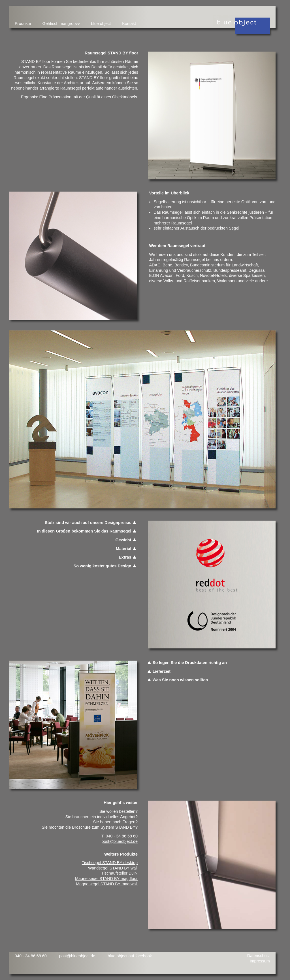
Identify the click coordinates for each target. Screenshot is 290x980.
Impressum (260, 961)
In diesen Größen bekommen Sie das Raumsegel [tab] (84, 531)
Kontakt (129, 24)
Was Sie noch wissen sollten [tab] (177, 680)
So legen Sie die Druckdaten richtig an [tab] (187, 663)
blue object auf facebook (130, 956)
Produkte (23, 24)
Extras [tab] (125, 557)
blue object (101, 24)
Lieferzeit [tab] (159, 671)
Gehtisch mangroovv (61, 24)
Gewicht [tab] (123, 540)
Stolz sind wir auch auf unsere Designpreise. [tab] (88, 523)
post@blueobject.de (120, 841)
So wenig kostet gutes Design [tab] (103, 566)
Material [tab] (123, 549)
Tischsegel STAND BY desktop (110, 863)
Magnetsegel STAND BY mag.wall (107, 884)
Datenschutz (259, 956)
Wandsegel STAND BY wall (113, 868)
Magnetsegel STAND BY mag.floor (106, 879)
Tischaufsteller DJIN (120, 873)
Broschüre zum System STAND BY (104, 827)
